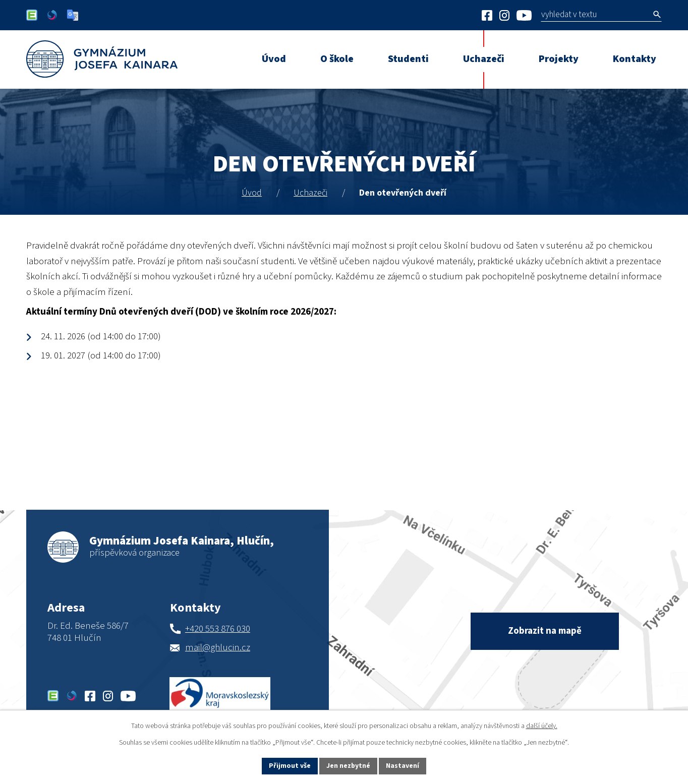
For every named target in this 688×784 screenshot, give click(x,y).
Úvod (252, 193)
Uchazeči (310, 193)
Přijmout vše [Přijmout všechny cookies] (290, 766)
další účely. (542, 726)
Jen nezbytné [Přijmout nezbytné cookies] (349, 766)
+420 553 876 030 (218, 629)
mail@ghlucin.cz (218, 648)
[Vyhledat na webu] (620, 14)
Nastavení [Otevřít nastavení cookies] (403, 766)
